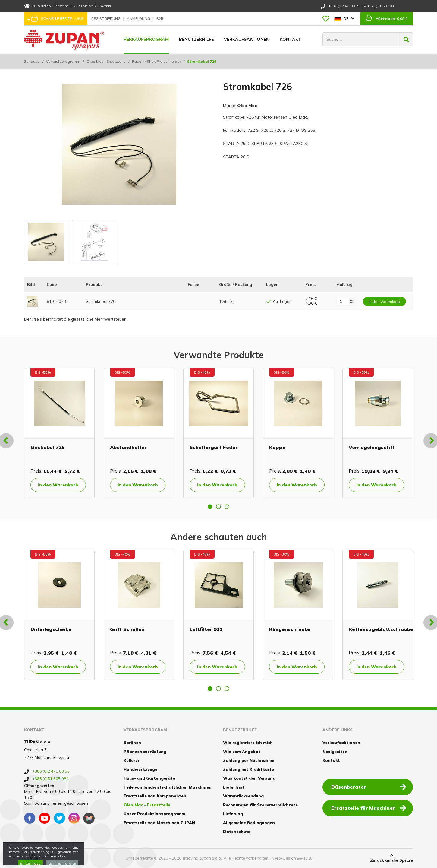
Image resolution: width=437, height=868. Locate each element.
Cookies (32, 858)
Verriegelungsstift (372, 447)
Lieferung (233, 814)
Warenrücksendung (243, 796)
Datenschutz (237, 832)
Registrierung (106, 19)
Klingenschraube (290, 629)
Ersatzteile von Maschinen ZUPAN (159, 823)
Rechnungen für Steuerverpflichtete (260, 805)
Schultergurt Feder (214, 447)
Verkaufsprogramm (63, 61)
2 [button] (218, 507)
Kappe (277, 447)
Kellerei (131, 760)
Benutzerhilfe (196, 39)
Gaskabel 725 (48, 447)
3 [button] (227, 507)
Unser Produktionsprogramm (154, 814)
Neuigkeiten (335, 752)
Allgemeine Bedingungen (249, 823)
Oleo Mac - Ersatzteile (106, 61)
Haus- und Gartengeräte (149, 778)
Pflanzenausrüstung (145, 752)
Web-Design (284, 858)
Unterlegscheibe (51, 629)
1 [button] (210, 507)
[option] (59, 433)
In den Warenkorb (58, 485)
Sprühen (132, 743)
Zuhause (32, 61)
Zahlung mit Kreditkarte (248, 769)
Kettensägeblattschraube (381, 629)
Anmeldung (139, 19)
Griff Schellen (127, 629)
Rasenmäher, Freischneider (156, 61)
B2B (160, 19)
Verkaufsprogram (146, 39)
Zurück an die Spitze (391, 858)
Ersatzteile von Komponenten (155, 796)
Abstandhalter (128, 447)
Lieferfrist (234, 787)
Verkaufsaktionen (247, 39)
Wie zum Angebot (242, 752)
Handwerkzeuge (140, 769)
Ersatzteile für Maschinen (369, 808)
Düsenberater (369, 787)
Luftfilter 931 (206, 629)
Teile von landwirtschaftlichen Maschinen (168, 787)
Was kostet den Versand (249, 778)
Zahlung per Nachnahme (249, 760)
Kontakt (290, 39)
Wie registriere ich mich (248, 743)
